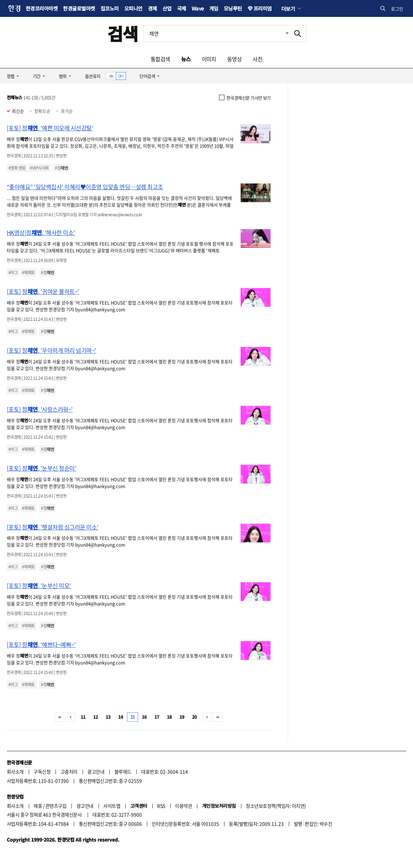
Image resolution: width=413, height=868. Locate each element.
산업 (167, 8)
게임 (214, 8)
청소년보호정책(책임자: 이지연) (276, 806)
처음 (60, 717)
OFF (121, 76)
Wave (198, 8)
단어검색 (147, 76)
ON (111, 76)
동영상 (234, 59)
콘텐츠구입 (56, 806)
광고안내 (96, 772)
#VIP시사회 (39, 168)
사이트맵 (112, 806)
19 (182, 717)
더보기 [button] (288, 8)
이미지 (209, 59)
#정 (61, 168)
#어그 (13, 273)
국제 (182, 8)
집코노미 (110, 8)
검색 (123, 33)
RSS (161, 806)
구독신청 (42, 772)
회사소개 (15, 772)
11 (83, 717)
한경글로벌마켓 (79, 8)
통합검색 (160, 59)
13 (108, 717)
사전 (257, 59)
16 (144, 717)
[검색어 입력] (217, 34)
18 (169, 717)
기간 (37, 76)
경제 (153, 8)
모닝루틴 (233, 8)
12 (96, 717)
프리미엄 (263, 8)
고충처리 (69, 772)
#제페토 (28, 273)
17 (157, 717)
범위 (63, 76)
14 (121, 717)
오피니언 (133, 8)
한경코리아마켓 (42, 8)
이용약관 (183, 806)
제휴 (38, 806)
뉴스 (186, 59)
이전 (70, 717)
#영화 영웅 (17, 168)
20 (194, 717)
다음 (207, 717)
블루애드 (123, 772)
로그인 (397, 9)
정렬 (11, 76)
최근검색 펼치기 (282, 34)
